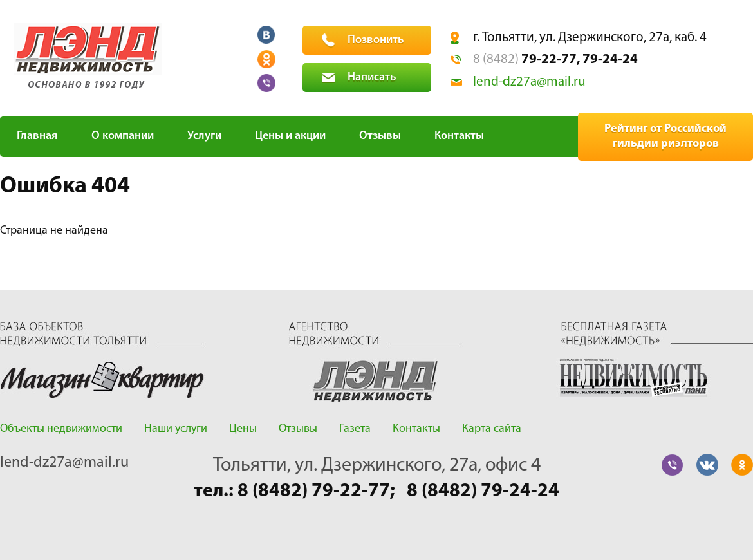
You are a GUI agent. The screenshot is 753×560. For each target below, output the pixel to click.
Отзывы (380, 136)
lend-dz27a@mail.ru (529, 82)
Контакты (459, 136)
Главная (37, 136)
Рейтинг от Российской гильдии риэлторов (665, 136)
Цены (243, 429)
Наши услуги (176, 429)
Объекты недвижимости (61, 429)
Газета (355, 429)
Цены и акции (290, 136)
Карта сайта (492, 429)
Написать (372, 78)
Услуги (204, 136)
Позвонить (376, 40)
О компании (123, 136)
